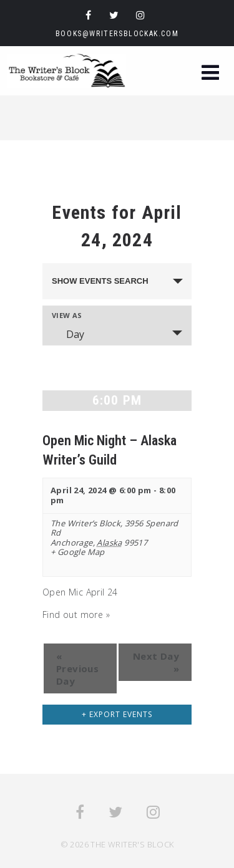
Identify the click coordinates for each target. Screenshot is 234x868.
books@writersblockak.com (117, 34)
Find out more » (76, 615)
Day (68, 334)
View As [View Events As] (67, 315)
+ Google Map (78, 552)
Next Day (156, 662)
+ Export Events (117, 714)
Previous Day (77, 668)
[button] (210, 74)
